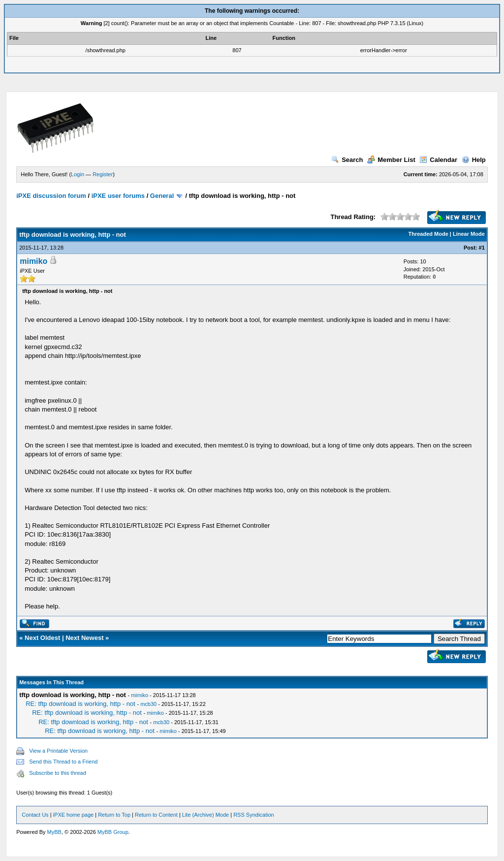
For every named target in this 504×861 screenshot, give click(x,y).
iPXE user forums (118, 196)
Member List (391, 160)
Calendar (438, 160)
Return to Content (156, 815)
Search (347, 160)
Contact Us (35, 815)
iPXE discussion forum (51, 196)
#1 (482, 248)
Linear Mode (469, 234)
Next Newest (84, 638)
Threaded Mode (428, 234)
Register (103, 174)
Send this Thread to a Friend (63, 762)
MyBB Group (113, 832)
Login (78, 174)
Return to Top (114, 815)
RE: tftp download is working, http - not (80, 704)
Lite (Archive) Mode (205, 815)
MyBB (54, 832)
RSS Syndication (254, 815)
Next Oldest (42, 638)
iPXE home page (74, 815)
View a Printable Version (58, 751)
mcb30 (148, 704)
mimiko (33, 261)
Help (474, 160)
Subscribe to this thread (58, 773)
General (162, 196)
